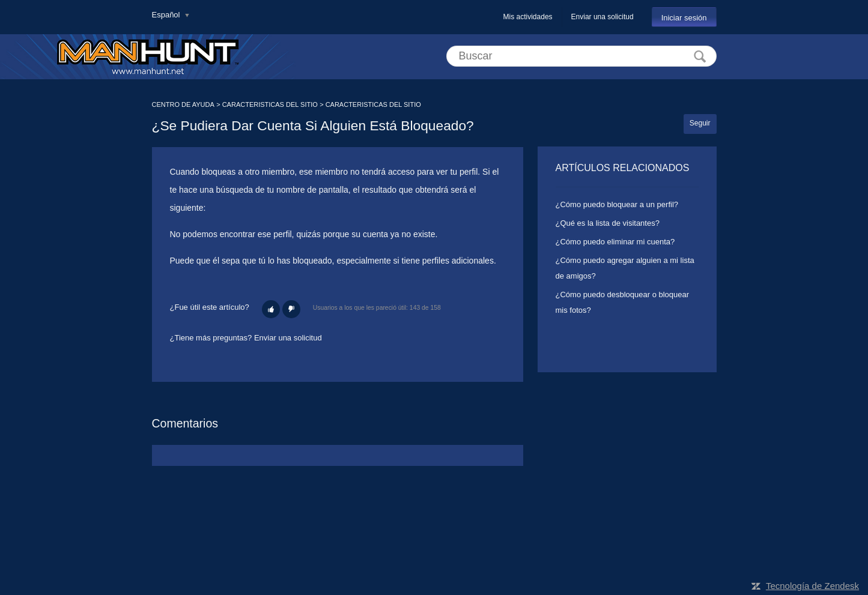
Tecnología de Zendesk (812, 586)
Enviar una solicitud (602, 17)
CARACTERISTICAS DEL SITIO (270, 104)
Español (167, 15)
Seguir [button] (700, 123)
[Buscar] (581, 56)
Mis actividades (528, 17)
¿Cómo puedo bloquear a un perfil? (617, 204)
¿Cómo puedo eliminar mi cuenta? (615, 242)
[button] (271, 309)
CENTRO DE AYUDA (183, 104)
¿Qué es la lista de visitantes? (608, 223)
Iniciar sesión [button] (684, 18)
